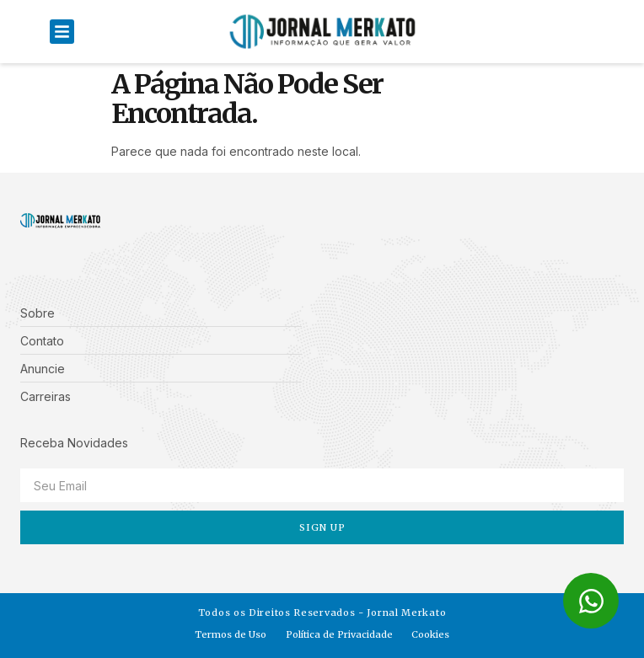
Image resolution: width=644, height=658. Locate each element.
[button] (62, 32)
